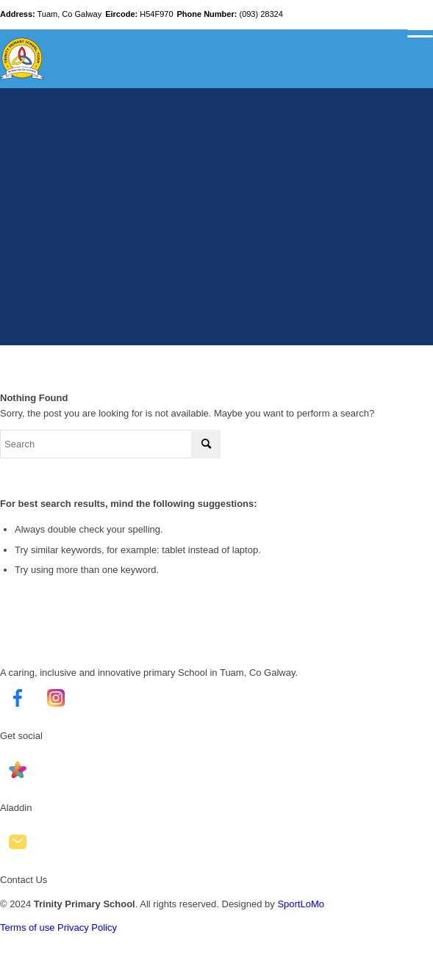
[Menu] (413, 29)
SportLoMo (301, 904)
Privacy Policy (87, 927)
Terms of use (27, 927)
